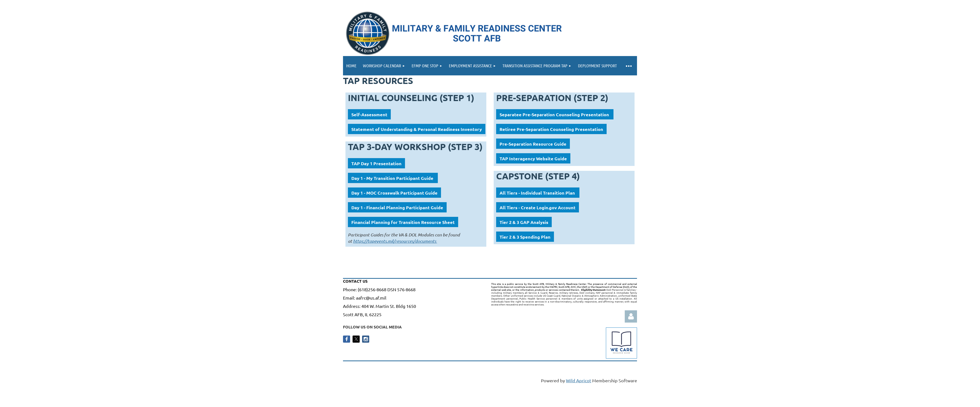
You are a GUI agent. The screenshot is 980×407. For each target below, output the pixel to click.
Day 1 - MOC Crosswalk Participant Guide (394, 193)
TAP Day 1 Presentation (376, 163)
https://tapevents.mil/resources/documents (395, 241)
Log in (631, 316)
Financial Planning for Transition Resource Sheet (403, 222)
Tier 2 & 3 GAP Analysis (524, 222)
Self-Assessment (369, 114)
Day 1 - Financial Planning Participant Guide (397, 207)
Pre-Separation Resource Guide (533, 144)
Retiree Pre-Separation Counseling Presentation (551, 129)
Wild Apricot (579, 380)
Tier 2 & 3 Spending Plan (525, 237)
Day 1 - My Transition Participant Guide (393, 178)
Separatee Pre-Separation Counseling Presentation (555, 114)
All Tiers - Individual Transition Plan (538, 193)
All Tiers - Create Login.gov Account (538, 207)
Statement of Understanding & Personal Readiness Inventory (417, 129)
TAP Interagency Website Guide (533, 158)
